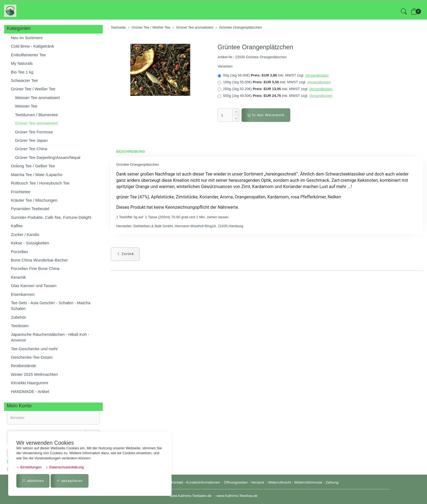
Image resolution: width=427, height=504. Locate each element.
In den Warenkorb (266, 115)
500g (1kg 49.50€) (275, 96)
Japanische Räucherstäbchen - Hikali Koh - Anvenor (50, 337)
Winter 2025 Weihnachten (34, 374)
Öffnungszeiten (236, 482)
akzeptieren (70, 481)
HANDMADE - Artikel (30, 391)
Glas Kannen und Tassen (34, 286)
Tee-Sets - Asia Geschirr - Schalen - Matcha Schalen (51, 306)
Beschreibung (131, 151)
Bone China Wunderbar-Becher (39, 260)
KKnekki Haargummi (30, 383)
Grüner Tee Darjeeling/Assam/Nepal (48, 157)
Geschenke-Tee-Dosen (32, 357)
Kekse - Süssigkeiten (30, 243)
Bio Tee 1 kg (22, 72)
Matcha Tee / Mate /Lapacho (37, 175)
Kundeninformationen (204, 482)
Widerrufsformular (308, 482)
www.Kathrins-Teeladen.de (190, 496)
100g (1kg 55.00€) (274, 82)
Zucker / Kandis (25, 234)
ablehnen (33, 481)
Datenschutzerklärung (64, 467)
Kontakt (177, 482)
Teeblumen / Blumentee (36, 115)
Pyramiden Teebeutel (30, 209)
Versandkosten (317, 75)
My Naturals (22, 63)
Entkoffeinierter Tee (28, 55)
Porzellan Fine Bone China (35, 268)
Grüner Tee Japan (31, 140)
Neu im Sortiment (27, 38)
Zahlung (332, 482)
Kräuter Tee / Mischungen (34, 200)
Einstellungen (29, 467)
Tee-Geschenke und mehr (34, 349)
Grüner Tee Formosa (34, 132)
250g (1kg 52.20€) (275, 89)
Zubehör (19, 317)
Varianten (225, 66)
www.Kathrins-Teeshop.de (237, 496)
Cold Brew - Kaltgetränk (32, 46)
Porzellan (19, 252)
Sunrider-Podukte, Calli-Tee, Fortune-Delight (51, 217)
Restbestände (24, 366)
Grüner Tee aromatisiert (36, 123)
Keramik (18, 277)
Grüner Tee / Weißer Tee (33, 89)
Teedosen (20, 326)
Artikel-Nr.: (226, 57)
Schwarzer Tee (24, 80)
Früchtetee (21, 192)
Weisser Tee (26, 106)
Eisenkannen (23, 294)
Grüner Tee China (31, 149)
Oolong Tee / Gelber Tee (33, 166)
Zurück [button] (125, 254)
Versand (258, 482)
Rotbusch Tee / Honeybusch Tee (40, 183)
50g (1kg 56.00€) (273, 75)
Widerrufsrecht (280, 482)
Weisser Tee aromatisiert (37, 98)
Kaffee (17, 226)
